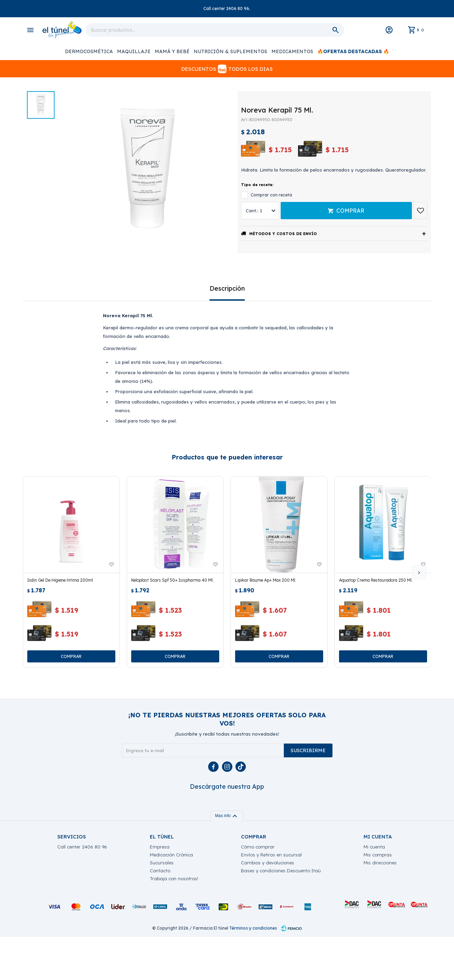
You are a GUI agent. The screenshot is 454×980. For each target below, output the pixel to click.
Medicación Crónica (171, 898)
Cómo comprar (258, 890)
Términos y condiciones (253, 971)
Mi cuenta (374, 890)
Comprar (350, 211)
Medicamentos (292, 51)
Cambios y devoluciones (268, 906)
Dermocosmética (89, 51)
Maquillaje (134, 51)
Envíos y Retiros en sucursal (271, 898)
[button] (419, 572)
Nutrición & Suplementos (230, 51)
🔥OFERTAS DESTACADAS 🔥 (353, 51)
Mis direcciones (380, 906)
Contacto (160, 914)
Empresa (160, 890)
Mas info (227, 859)
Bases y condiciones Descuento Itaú (281, 914)
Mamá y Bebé (172, 51)
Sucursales (162, 906)
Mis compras (378, 898)
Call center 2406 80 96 (82, 890)
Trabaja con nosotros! (174, 922)
